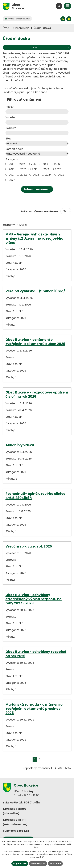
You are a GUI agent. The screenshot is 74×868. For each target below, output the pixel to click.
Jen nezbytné (38, 863)
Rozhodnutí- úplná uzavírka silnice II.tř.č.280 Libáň (35, 496)
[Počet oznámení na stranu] (66, 211)
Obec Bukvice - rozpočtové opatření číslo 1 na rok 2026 (37, 394)
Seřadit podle (14, 149)
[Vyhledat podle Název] (37, 112)
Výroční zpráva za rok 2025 (29, 546)
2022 (24, 175)
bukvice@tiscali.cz (16, 831)
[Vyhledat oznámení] (37, 189)
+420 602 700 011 (14, 820)
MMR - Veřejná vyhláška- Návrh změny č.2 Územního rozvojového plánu (34, 238)
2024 (48, 175)
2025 (61, 175)
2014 (45, 164)
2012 (22, 164)
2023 (36, 175)
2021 (12, 175)
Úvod (6, 28)
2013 (34, 164)
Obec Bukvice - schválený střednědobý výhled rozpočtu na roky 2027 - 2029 (34, 599)
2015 (57, 164)
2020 (58, 169)
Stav (8, 139)
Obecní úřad (21, 28)
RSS (51, 47)
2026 (12, 180)
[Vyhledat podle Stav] (37, 143)
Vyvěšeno (12, 117)
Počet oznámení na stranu (39, 211)
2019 (46, 169)
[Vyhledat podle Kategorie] (6, 164)
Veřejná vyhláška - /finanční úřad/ (35, 291)
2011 (11, 164)
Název (9, 107)
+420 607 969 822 (15, 809)
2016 (12, 169)
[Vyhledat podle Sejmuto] (37, 133)
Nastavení (55, 863)
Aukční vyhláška (20, 445)
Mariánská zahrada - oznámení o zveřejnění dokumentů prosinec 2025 (34, 709)
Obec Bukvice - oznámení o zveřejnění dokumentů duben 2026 (35, 342)
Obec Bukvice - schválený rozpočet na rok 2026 (36, 654)
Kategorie (12, 159)
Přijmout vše (20, 863)
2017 (23, 169)
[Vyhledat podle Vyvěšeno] (37, 122)
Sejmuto (11, 128)
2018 (35, 169)
